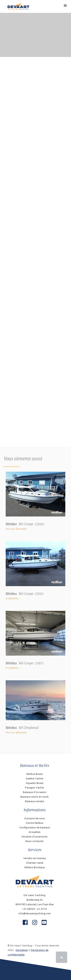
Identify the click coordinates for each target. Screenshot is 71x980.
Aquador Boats (35, 783)
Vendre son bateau (35, 858)
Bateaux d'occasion (35, 792)
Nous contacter (35, 841)
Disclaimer (22, 950)
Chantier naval (35, 863)
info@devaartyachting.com (35, 913)
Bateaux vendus (35, 801)
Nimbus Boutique (35, 867)
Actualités (35, 832)
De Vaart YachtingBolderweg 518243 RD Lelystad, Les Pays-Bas (35, 900)
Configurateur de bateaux (35, 827)
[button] (65, 6)
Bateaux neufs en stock (35, 797)
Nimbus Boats (35, 774)
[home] (18, 5)
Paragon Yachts (35, 788)
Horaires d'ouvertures (35, 837)
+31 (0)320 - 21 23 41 (35, 909)
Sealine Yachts (35, 779)
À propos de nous (35, 818)
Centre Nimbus (35, 823)
